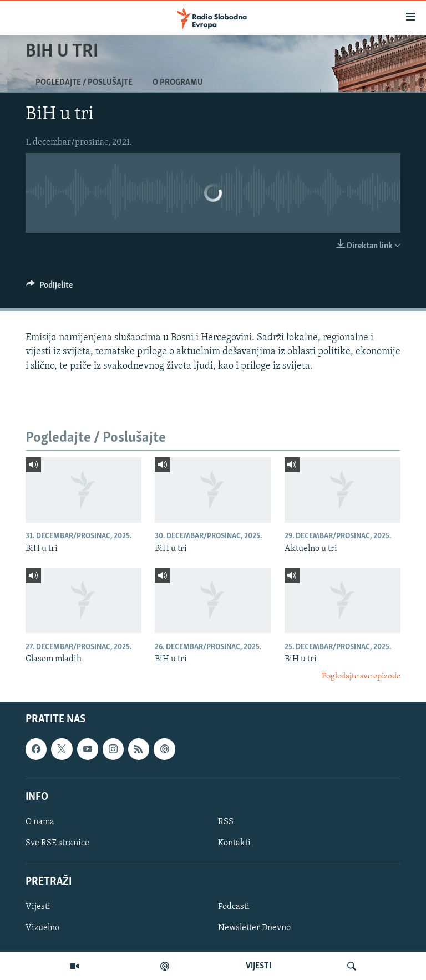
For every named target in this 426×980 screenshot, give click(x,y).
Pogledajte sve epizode (361, 677)
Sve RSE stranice (57, 843)
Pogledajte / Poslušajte (84, 83)
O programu (178, 83)
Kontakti (234, 843)
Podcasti (234, 907)
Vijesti (38, 907)
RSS (226, 822)
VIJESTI (258, 966)
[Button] (49, 288)
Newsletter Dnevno (254, 928)
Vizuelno (42, 928)
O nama (40, 822)
